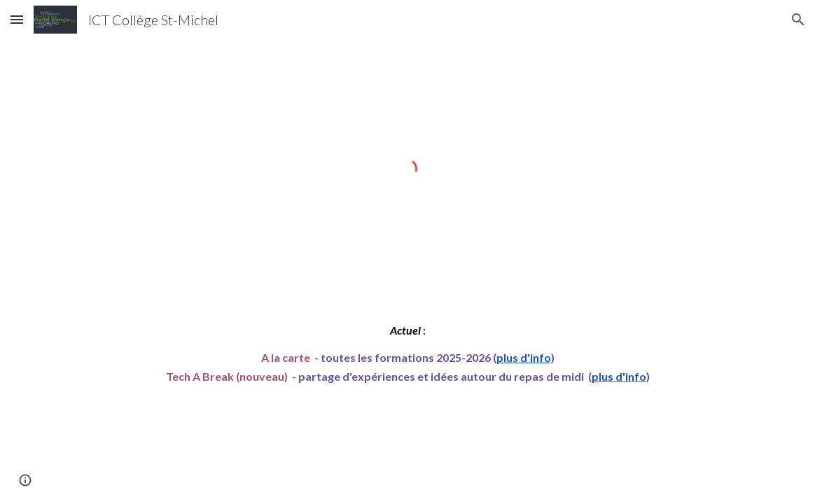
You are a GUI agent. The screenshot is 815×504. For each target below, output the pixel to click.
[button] (17, 19)
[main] (407, 363)
